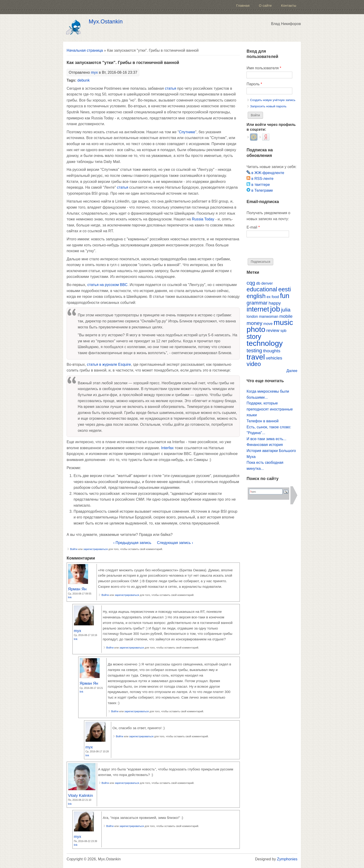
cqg (251, 283)
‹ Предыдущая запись (132, 543)
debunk (83, 80)
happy (275, 303)
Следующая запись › (175, 543)
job (275, 309)
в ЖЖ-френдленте (265, 173)
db (258, 283)
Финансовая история (265, 445)
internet (258, 309)
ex (269, 297)
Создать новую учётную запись (273, 100)
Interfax (167, 448)
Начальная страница (85, 50)
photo (256, 329)
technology (265, 343)
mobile (286, 316)
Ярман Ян (77, 589)
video (254, 364)
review (273, 330)
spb (283, 331)
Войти (74, 549)
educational (262, 289)
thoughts (272, 351)
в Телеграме (260, 190)
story (254, 337)
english (256, 296)
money (254, 323)
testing (254, 351)
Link (70, 597)
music (283, 322)
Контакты (289, 5)
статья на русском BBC (107, 285)
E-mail (253, 227)
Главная (243, 5)
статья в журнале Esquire (109, 364)
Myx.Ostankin (106, 22)
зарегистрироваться (96, 549)
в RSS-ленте (260, 179)
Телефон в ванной (263, 421)
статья (171, 88)
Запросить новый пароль (268, 106)
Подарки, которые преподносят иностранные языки (270, 409)
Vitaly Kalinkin (81, 795)
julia (286, 310)
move (268, 324)
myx (94, 72)
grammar (257, 303)
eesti (285, 289)
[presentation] (282, 249)
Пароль (254, 84)
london (252, 316)
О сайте (265, 5)
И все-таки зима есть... (266, 439)
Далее (292, 371)
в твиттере (258, 185)
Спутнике (187, 132)
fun (285, 296)
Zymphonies (287, 859)
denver (267, 283)
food (275, 297)
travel (256, 357)
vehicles (274, 358)
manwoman (268, 316)
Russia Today (203, 219)
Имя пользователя (264, 68)
